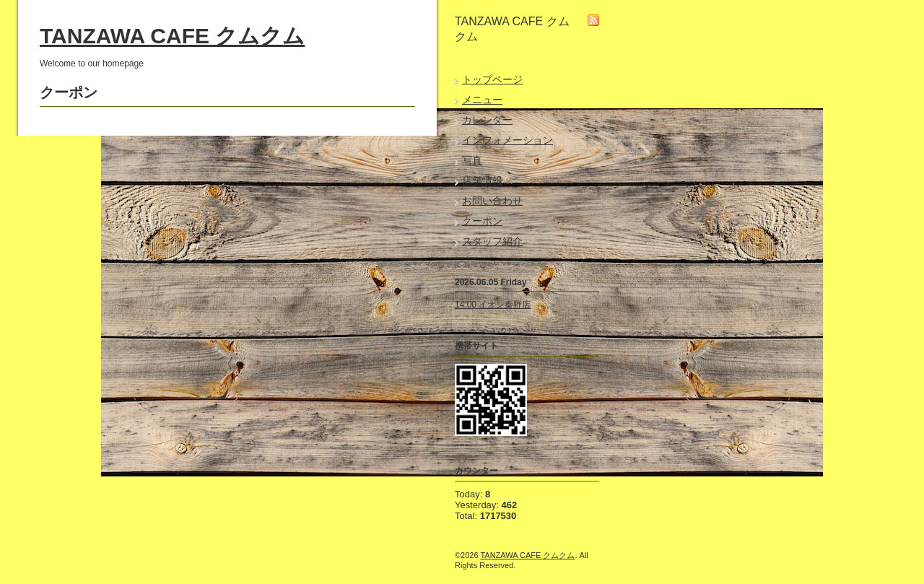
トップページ (492, 79)
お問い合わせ (492, 201)
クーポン (482, 221)
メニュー (482, 100)
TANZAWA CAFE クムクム (172, 36)
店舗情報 (482, 180)
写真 (472, 160)
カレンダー (487, 120)
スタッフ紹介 (492, 241)
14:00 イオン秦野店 (493, 305)
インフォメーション (507, 140)
